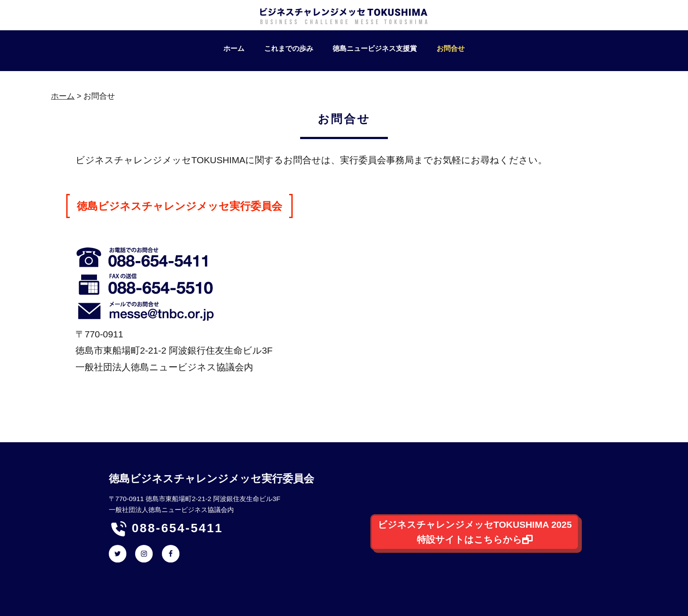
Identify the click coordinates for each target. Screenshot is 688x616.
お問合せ (451, 48)
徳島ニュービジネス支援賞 (375, 48)
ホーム (234, 48)
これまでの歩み (289, 48)
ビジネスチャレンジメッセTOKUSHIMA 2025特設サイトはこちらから (475, 532)
